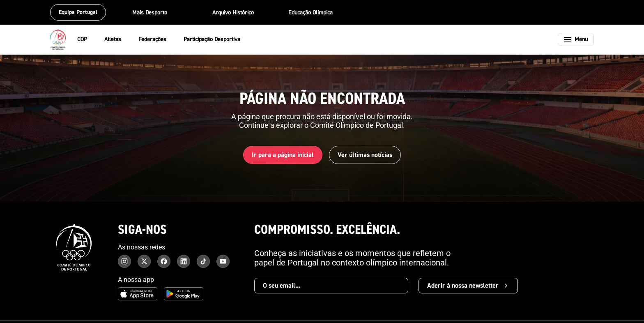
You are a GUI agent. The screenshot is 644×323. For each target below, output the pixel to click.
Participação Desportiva (217, 39)
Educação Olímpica (310, 13)
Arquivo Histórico (233, 13)
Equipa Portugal (78, 12)
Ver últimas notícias (365, 155)
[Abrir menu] (576, 39)
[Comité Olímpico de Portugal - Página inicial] (58, 39)
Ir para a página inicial (283, 155)
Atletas (118, 39)
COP (87, 39)
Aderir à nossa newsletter (468, 286)
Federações (158, 39)
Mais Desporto (155, 13)
